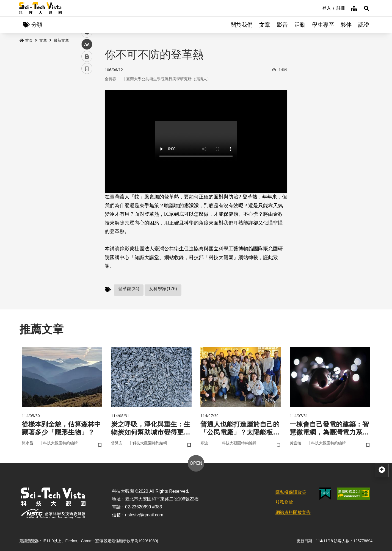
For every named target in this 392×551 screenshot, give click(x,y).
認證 (364, 25)
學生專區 (323, 25)
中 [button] (87, 141)
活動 (300, 25)
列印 (87, 153)
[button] (366, 8)
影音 (282, 25)
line (85, 129)
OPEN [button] (196, 463)
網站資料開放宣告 (293, 512)
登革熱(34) (129, 289)
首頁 (26, 40)
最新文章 (61, 40)
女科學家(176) (163, 289)
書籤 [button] (87, 165)
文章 (265, 25)
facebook (87, 105)
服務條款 (284, 502)
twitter (87, 117)
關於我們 (242, 25)
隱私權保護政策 (291, 492)
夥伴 (346, 25)
